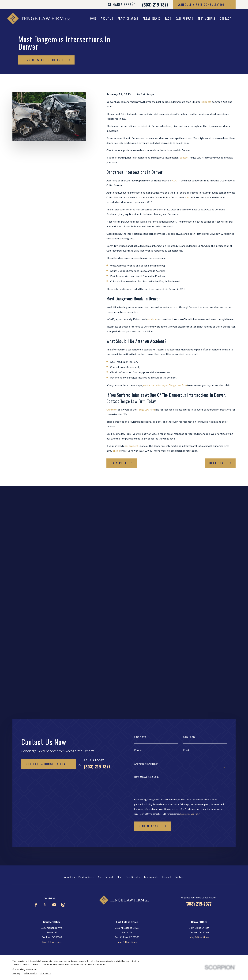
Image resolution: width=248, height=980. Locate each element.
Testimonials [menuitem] (207, 18)
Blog (119, 629)
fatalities (152, 319)
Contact (179, 629)
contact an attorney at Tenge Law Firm (165, 385)
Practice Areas (86, 629)
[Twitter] (45, 657)
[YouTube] (54, 657)
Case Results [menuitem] (184, 18)
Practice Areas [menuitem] (128, 18)
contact (184, 158)
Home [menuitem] (93, 18)
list (189, 197)
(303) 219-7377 (155, 5)
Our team (112, 410)
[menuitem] (16, 726)
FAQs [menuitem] (168, 18)
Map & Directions (52, 694)
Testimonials (151, 629)
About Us (70, 629)
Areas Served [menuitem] (152, 18)
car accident (132, 446)
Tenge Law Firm (146, 410)
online (116, 451)
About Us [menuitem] (107, 18)
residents (206, 102)
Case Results (133, 629)
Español (167, 629)
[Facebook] (36, 657)
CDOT (176, 181)
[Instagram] (63, 657)
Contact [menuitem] (225, 18)
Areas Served (105, 629)
